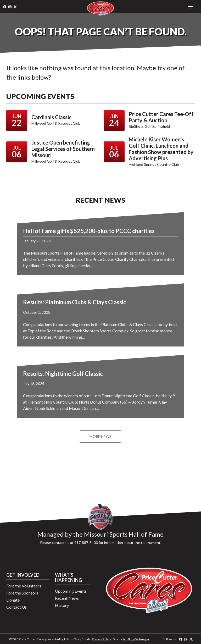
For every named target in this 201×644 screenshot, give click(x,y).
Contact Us (16, 607)
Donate (13, 600)
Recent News (67, 598)
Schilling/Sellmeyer (136, 639)
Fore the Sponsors (22, 593)
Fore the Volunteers (24, 586)
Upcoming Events (71, 591)
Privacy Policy (101, 639)
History (62, 605)
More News (100, 436)
